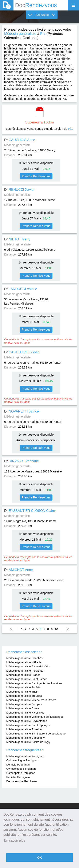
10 (56, 629)
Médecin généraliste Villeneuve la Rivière (31, 700)
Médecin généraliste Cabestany (25, 738)
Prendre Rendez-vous (36, 176)
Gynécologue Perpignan (21, 769)
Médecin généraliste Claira (23, 708)
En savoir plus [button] (15, 840)
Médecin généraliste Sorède (23, 687)
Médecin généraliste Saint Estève (27, 679)
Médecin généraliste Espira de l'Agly (28, 742)
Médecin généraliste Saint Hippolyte (28, 725)
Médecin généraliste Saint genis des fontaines (34, 683)
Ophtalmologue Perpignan (22, 760)
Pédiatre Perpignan (18, 777)
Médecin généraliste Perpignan (25, 671)
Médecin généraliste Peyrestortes (27, 721)
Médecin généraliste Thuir (22, 692)
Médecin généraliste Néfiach (24, 662)
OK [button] (40, 858)
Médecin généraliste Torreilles (24, 729)
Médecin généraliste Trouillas (24, 696)
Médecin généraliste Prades (23, 675)
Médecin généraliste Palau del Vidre (28, 666)
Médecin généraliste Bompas (24, 704)
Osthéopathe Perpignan (21, 773)
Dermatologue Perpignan (22, 781)
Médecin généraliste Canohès (24, 658)
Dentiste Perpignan (18, 765)
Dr (20, 140)
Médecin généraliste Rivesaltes (25, 713)
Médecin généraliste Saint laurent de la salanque (36, 734)
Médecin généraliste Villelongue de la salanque (35, 717)
